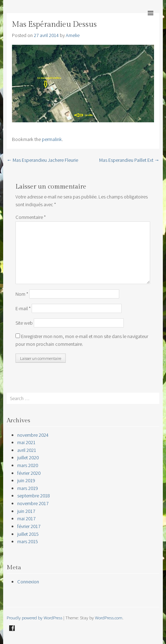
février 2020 (29, 473)
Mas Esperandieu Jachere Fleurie (42, 160)
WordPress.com (109, 618)
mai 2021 (26, 442)
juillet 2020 (28, 458)
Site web (24, 323)
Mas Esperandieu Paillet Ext (129, 160)
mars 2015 (28, 541)
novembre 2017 (33, 503)
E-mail (23, 308)
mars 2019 (28, 488)
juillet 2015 (28, 534)
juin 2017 (26, 511)
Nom (22, 294)
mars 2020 (28, 465)
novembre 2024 (33, 435)
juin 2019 (26, 480)
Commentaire (31, 217)
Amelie (73, 35)
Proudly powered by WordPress (34, 618)
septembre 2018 (34, 496)
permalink (52, 139)
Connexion (28, 582)
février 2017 (29, 526)
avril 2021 (27, 450)
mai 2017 (26, 519)
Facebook (12, 628)
